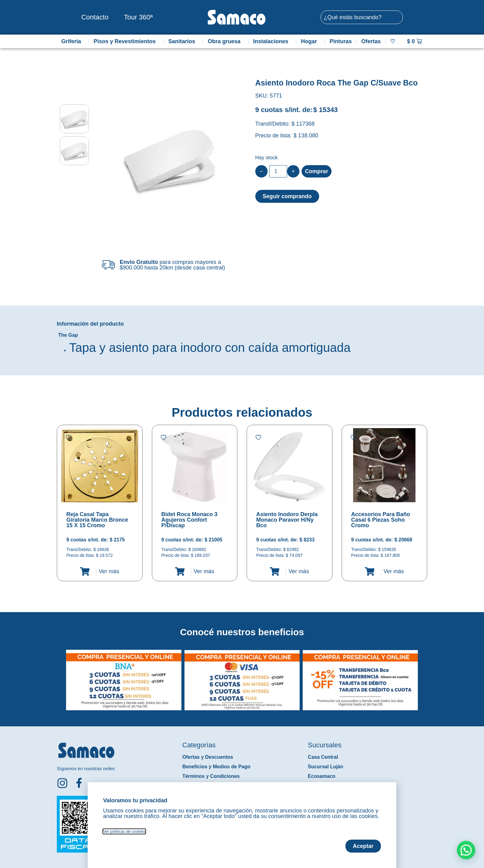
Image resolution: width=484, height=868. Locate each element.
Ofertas (371, 41)
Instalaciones (272, 41)
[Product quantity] (278, 171)
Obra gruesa (226, 41)
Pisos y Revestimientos (126, 41)
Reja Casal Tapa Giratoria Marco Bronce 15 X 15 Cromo (97, 520)
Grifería (73, 41)
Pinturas (341, 41)
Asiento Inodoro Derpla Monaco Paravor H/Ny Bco (287, 520)
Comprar (317, 171)
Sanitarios (183, 41)
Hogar (311, 41)
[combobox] (362, 17)
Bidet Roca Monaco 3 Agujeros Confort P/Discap (190, 520)
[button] (61, 675)
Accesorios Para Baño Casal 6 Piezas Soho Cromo (381, 520)
